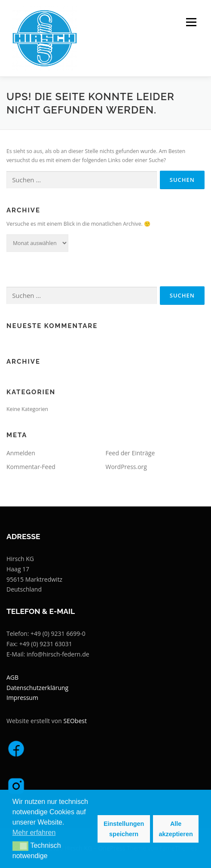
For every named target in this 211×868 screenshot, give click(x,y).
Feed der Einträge (130, 453)
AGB (12, 677)
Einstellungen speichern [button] (124, 829)
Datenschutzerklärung (37, 688)
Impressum (22, 698)
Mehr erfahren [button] (34, 833)
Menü (191, 22)
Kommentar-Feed (31, 467)
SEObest (75, 721)
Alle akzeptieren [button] (176, 829)
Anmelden (21, 453)
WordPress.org (126, 467)
